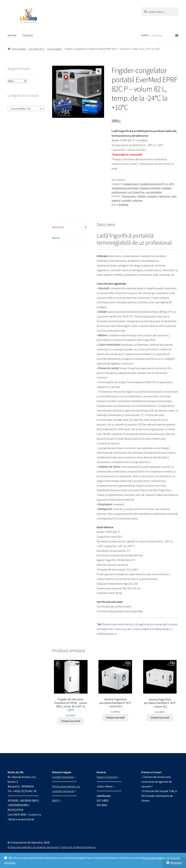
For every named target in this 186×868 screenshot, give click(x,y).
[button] (99, 71)
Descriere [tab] (58, 227)
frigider (141, 196)
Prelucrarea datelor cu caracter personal (33, 847)
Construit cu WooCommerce (78, 847)
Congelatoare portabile (125, 188)
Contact (28, 35)
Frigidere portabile (150, 188)
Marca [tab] (56, 238)
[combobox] (26, 108)
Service (12, 35)
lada (174, 196)
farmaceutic (129, 196)
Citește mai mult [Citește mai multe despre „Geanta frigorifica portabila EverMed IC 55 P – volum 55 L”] (115, 718)
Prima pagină (19, 49)
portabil (127, 200)
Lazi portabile (54, 49)
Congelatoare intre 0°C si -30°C (157, 184)
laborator (165, 196)
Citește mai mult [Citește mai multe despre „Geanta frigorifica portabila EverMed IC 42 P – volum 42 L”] (160, 718)
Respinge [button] (176, 863)
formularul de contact (109, 629)
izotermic (152, 196)
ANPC (56, 800)
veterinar (138, 200)
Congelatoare (130, 184)
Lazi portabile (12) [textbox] (25, 109)
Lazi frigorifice (37, 49)
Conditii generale (63, 777)
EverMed (124, 205)
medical (116, 200)
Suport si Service (107, 777)
